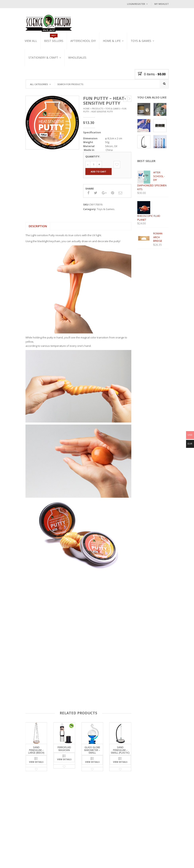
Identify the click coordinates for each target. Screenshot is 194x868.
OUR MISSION (45, 856)
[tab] (38, 226)
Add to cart (98, 172)
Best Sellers (54, 41)
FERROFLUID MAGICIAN (64, 749)
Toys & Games (141, 41)
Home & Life (112, 41)
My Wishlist (162, 4)
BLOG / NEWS (62, 856)
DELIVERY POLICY (38, 860)
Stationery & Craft (43, 58)
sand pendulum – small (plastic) (120, 750)
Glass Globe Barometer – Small (92, 750)
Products (97, 109)
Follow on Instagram (147, 838)
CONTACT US (79, 856)
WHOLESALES (77, 58)
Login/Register (136, 4)
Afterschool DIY (83, 41)
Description (38, 226)
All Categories (39, 84)
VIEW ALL (31, 41)
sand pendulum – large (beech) (36, 750)
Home (86, 109)
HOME (32, 856)
